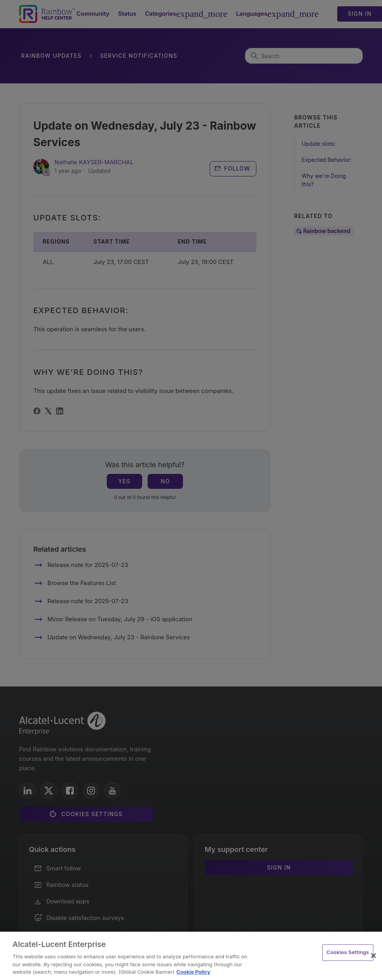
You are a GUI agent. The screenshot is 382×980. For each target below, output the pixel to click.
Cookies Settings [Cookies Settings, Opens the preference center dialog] (348, 952)
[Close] (373, 956)
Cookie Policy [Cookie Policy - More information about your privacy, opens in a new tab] (194, 972)
